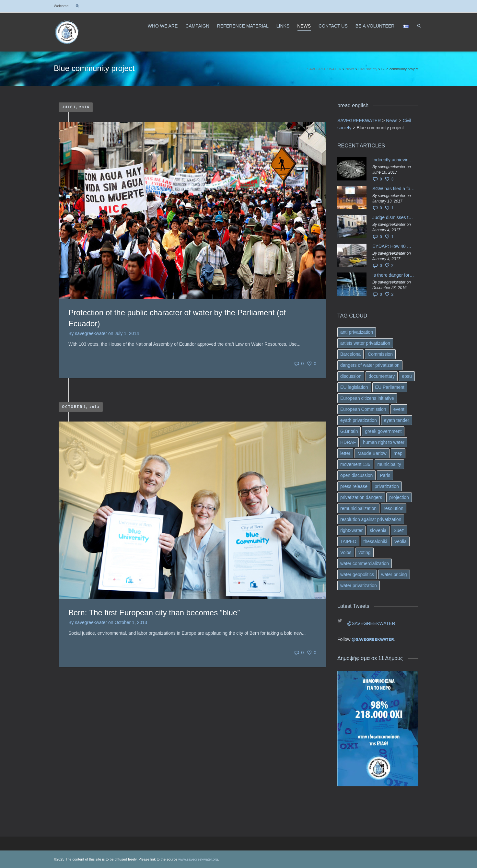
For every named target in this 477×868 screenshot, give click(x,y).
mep (398, 453)
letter (345, 453)
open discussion (356, 475)
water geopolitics (357, 574)
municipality (389, 464)
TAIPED (348, 541)
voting (364, 552)
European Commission (363, 409)
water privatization (359, 585)
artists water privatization (365, 343)
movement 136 (355, 464)
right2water (351, 530)
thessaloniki (375, 541)
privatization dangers (361, 497)
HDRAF (348, 442)
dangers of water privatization (370, 365)
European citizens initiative (367, 398)
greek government (383, 431)
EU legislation (354, 387)
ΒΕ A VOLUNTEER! (376, 26)
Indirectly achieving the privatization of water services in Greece (394, 160)
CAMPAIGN (197, 26)
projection (399, 497)
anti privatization (357, 332)
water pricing (394, 574)
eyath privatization (359, 420)
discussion (351, 376)
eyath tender (397, 420)
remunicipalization (358, 508)
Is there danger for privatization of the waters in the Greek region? (394, 275)
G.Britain (349, 431)
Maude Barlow (372, 453)
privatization (387, 486)
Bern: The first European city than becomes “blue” (154, 613)
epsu (407, 376)
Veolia (401, 541)
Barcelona (350, 354)
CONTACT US (333, 26)
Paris (385, 475)
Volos (346, 552)
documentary (382, 376)
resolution (394, 508)
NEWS (304, 27)
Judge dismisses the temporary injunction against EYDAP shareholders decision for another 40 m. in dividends (394, 217)
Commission (380, 354)
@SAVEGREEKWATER (371, 623)
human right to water (384, 442)
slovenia (378, 530)
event (399, 409)
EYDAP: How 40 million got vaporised (394, 246)
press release (354, 486)
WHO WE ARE (163, 26)
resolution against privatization (371, 519)
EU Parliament (390, 387)
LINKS (283, 26)
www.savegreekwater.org (198, 859)
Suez (399, 530)
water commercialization (365, 563)
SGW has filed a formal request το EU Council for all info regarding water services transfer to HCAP (394, 189)
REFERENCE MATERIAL (243, 26)
